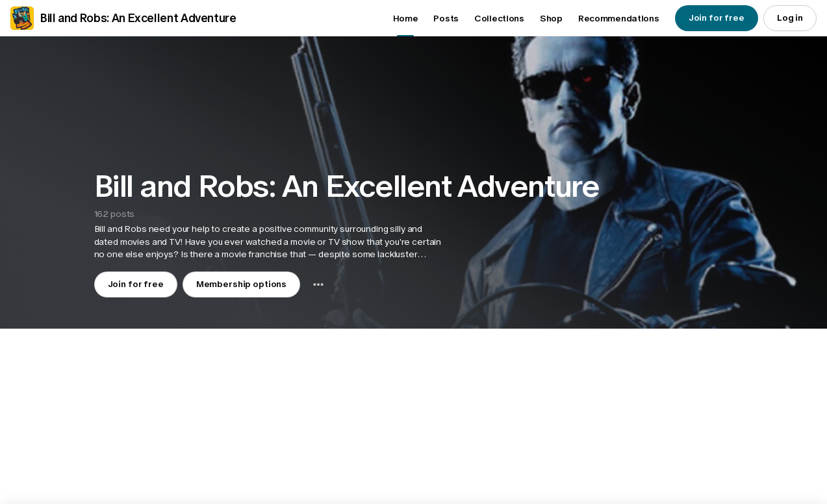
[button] (270, 242)
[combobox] (318, 284)
